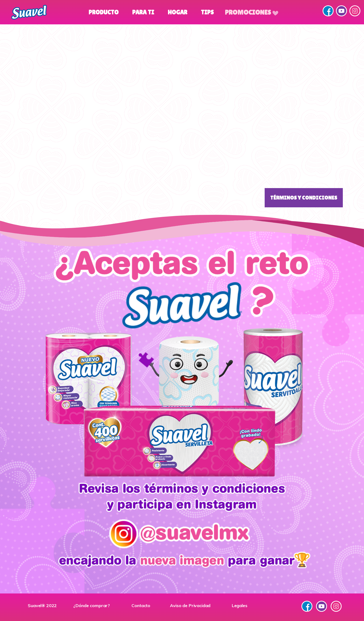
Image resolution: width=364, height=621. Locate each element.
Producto (104, 12)
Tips (207, 12)
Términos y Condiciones (304, 198)
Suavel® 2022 (42, 606)
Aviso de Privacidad (190, 606)
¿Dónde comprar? (92, 606)
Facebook (328, 11)
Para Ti (143, 12)
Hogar (177, 12)
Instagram (355, 11)
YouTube (341, 11)
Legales (240, 606)
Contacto (141, 606)
